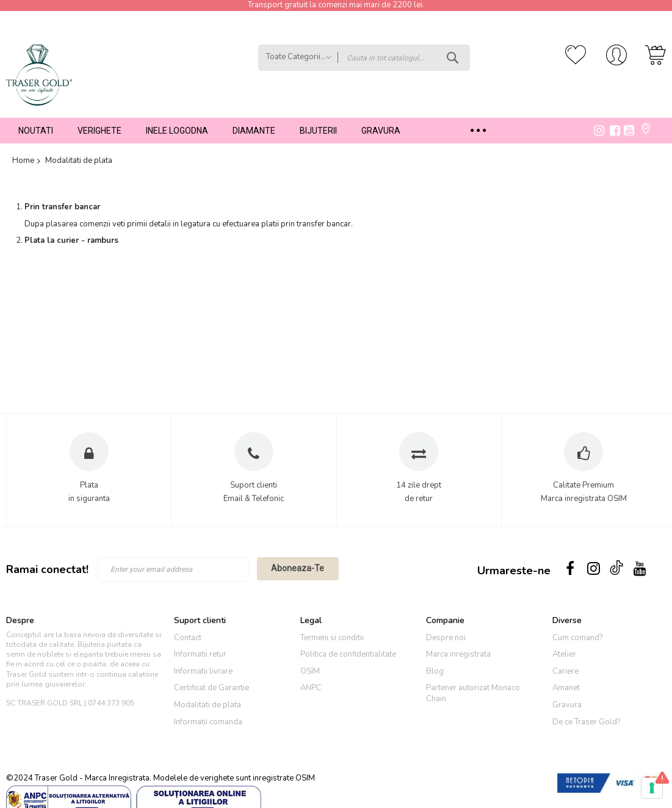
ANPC (311, 688)
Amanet (566, 688)
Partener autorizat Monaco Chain (473, 693)
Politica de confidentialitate (348, 654)
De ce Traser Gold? (586, 722)
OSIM (310, 671)
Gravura (567, 705)
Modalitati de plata (208, 705)
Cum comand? (577, 638)
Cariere (565, 671)
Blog (435, 671)
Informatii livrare (203, 671)
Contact (188, 638)
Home (23, 161)
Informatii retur (200, 654)
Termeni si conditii (332, 638)
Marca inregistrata (458, 654)
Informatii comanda (208, 722)
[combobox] (404, 58)
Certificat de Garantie (211, 688)
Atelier (564, 654)
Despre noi (446, 638)
